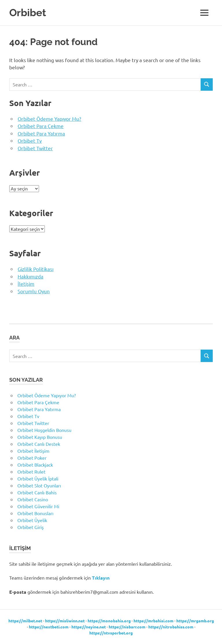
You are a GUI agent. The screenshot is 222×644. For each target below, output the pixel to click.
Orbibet (28, 13)
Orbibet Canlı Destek (39, 444)
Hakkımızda (30, 276)
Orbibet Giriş (30, 527)
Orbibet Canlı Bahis (37, 492)
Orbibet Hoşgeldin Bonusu (44, 430)
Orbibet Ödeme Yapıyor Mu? (49, 119)
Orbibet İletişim (33, 451)
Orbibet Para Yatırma (41, 133)
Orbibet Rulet (31, 472)
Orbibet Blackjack (35, 465)
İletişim (26, 284)
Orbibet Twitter (35, 148)
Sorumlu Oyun (34, 291)
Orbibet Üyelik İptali (38, 478)
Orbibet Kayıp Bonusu (40, 437)
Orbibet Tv (30, 141)
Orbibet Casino (33, 499)
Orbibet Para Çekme (41, 126)
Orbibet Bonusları (35, 513)
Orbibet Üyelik (32, 520)
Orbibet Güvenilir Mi (38, 506)
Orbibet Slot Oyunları (39, 485)
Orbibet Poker (32, 458)
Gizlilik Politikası (36, 269)
